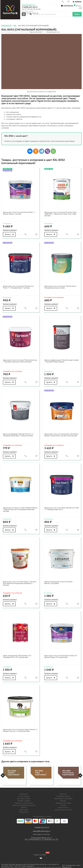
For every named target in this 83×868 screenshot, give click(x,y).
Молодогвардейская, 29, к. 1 (42, 836)
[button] (3, 774)
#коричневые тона (53, 32)
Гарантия (24, 806)
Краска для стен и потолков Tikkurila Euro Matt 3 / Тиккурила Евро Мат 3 (60, 508)
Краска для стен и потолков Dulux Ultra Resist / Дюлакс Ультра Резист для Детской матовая (62, 434)
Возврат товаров (24, 800)
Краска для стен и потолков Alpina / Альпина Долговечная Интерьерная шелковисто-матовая (20, 582)
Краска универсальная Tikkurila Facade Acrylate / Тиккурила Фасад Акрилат (59, 360)
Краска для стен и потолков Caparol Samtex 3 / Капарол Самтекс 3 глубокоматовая (20, 729)
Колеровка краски (63, 795)
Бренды (63, 800)
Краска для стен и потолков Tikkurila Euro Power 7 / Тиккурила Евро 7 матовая (19, 286)
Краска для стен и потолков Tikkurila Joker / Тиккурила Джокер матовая (61, 286)
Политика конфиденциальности (24, 804)
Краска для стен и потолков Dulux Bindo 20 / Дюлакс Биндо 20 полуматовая (61, 655)
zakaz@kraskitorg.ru (29, 5)
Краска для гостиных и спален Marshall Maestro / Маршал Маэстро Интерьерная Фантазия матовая (18, 508)
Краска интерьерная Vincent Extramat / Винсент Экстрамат (59, 581)
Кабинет (77, 2)
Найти (77, 14)
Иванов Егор (67, 866)
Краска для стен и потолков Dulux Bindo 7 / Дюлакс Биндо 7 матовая (19, 213)
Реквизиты (24, 793)
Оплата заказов (24, 795)
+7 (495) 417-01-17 (30, 7)
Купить (10, 234)
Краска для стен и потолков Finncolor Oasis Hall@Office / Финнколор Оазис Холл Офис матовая (61, 214)
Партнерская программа (63, 797)
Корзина (68, 6)
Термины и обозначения (24, 802)
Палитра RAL (24, 811)
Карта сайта (24, 809)
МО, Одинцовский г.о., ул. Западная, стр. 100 (41, 838)
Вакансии (63, 793)
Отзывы (63, 804)
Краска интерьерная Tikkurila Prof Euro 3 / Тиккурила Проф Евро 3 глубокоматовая (19, 434)
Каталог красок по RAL (63, 809)
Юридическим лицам (63, 802)
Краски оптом (63, 806)
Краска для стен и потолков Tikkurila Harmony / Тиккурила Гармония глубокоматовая (20, 360)
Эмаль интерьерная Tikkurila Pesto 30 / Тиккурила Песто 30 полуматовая (18, 655)
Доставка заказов (24, 797)
